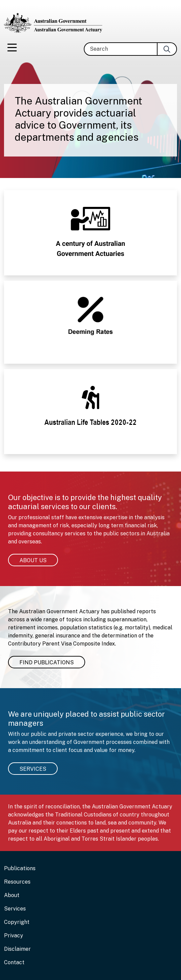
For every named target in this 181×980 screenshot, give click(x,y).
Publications (20, 868)
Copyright (17, 922)
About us (33, 560)
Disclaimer (17, 949)
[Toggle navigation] (12, 49)
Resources (17, 882)
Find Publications (47, 662)
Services (33, 769)
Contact (14, 962)
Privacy (14, 936)
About (12, 895)
